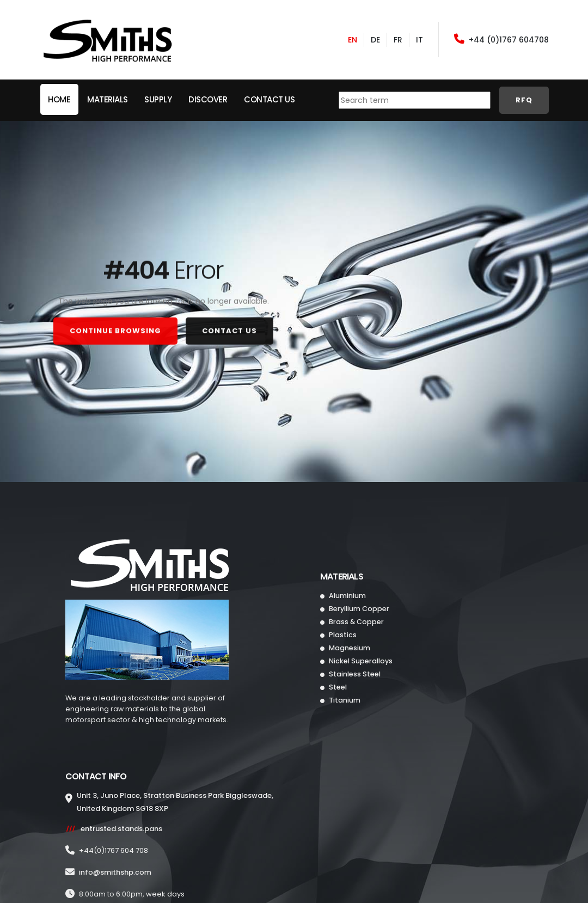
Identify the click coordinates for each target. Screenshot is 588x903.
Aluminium (347, 596)
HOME (59, 99)
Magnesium (349, 648)
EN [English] (353, 40)
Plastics (342, 635)
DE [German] (375, 40)
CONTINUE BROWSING (115, 328)
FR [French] (398, 40)
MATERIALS (108, 99)
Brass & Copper (356, 622)
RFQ (524, 100)
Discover (208, 99)
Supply (158, 99)
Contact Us (269, 99)
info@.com (115, 872)
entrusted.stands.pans (121, 829)
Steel (337, 687)
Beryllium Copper (358, 609)
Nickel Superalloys (360, 661)
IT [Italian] (419, 40)
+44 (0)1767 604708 (501, 39)
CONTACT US (229, 328)
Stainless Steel (354, 674)
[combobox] (415, 100)
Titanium (344, 700)
